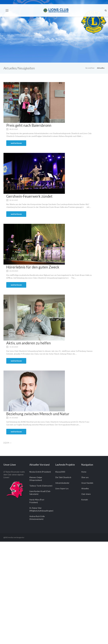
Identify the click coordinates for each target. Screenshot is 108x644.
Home (84, 472)
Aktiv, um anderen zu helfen (29, 343)
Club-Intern (86, 494)
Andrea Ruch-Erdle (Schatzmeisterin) (37, 518)
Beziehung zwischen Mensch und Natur (38, 414)
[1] (5, 443)
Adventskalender (62, 483)
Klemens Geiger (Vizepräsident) (36, 479)
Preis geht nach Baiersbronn (29, 125)
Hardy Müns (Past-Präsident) (37, 501)
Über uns (85, 477)
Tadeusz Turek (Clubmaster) (41, 486)
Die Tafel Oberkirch (63, 477)
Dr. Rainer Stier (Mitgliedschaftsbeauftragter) (41, 509)
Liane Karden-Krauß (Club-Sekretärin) (40, 493)
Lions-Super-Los (62, 488)
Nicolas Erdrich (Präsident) (40, 472)
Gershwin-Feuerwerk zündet (29, 196)
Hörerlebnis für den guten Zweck (33, 267)
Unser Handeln (87, 483)
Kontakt (85, 500)
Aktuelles (101, 68)
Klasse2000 (60, 472)
